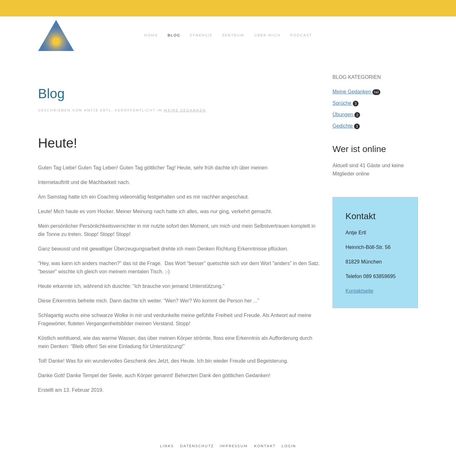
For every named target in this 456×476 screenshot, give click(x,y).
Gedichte (346, 126)
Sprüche (345, 103)
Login (289, 446)
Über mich (267, 35)
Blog (174, 35)
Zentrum (233, 35)
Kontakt (265, 446)
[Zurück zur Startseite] (56, 35)
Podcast (301, 35)
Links (167, 446)
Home (151, 35)
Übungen (346, 114)
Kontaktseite (359, 291)
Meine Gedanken (185, 110)
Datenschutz (197, 446)
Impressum (234, 446)
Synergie (201, 35)
